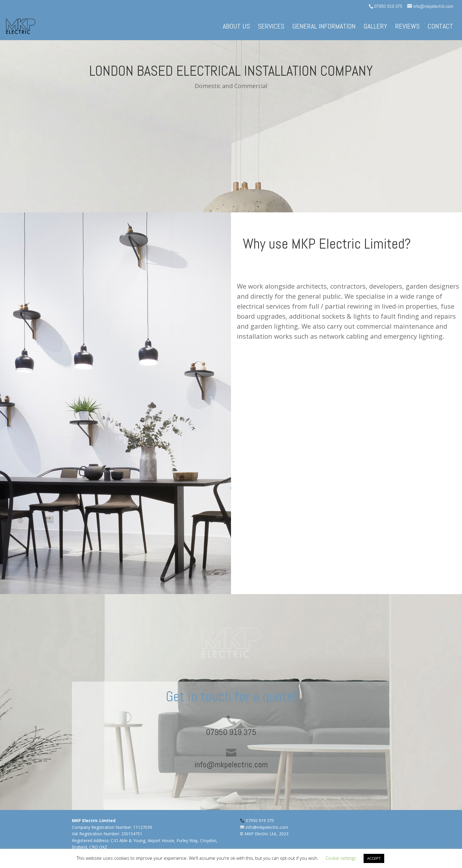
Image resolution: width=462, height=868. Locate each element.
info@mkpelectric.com (267, 827)
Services (271, 27)
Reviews (407, 27)
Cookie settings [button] (341, 858)
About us (236, 27)
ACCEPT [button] (374, 858)
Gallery (375, 27)
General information (324, 27)
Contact (440, 27)
